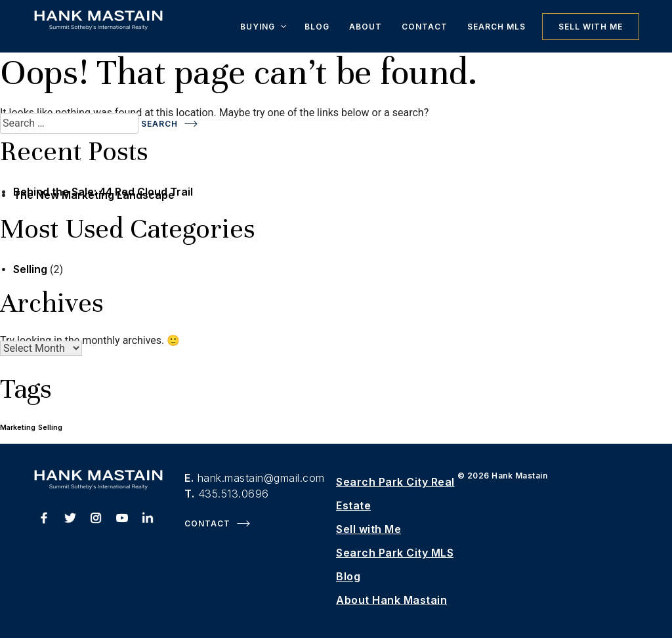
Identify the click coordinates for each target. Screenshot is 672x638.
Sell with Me (591, 27)
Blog (317, 27)
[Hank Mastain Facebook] (44, 520)
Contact (425, 27)
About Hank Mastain (391, 600)
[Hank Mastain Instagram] (96, 520)
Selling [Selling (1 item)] (50, 428)
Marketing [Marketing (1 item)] (18, 428)
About (366, 27)
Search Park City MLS (395, 553)
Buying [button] (258, 27)
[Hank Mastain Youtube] (122, 520)
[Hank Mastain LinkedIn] (148, 520)
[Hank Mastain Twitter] (70, 520)
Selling (30, 269)
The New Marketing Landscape (94, 195)
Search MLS (496, 27)
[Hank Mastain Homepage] (98, 26)
